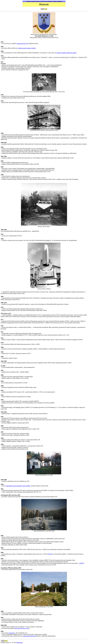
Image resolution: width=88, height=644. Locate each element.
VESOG (50, 554)
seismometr (11, 633)
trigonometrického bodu (30, 636)
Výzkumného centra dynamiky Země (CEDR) (18, 486)
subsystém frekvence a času (22, 628)
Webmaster (20, 643)
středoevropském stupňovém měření (67, 53)
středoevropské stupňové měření (27, 48)
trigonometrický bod (22, 44)
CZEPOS (81, 563)
